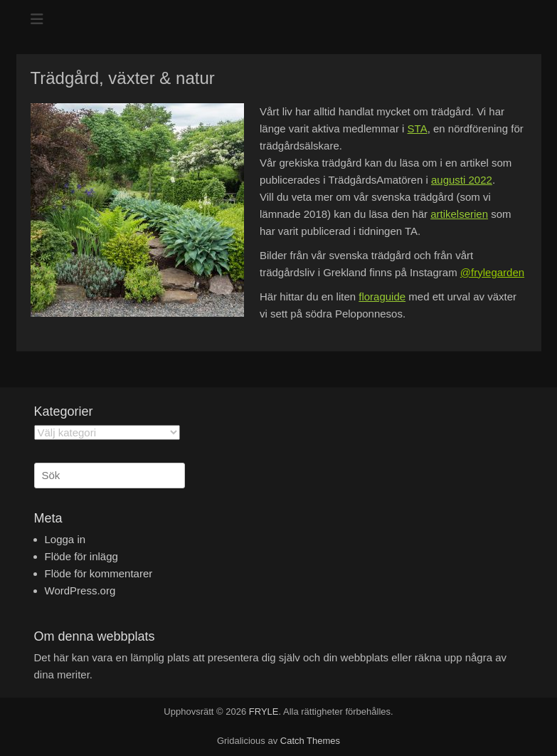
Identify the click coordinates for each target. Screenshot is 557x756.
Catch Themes (310, 741)
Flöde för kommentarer (99, 573)
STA (418, 128)
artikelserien (459, 214)
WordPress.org (80, 590)
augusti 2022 (462, 180)
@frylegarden (492, 272)
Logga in (65, 539)
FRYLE (264, 712)
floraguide (382, 296)
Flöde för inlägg (81, 556)
